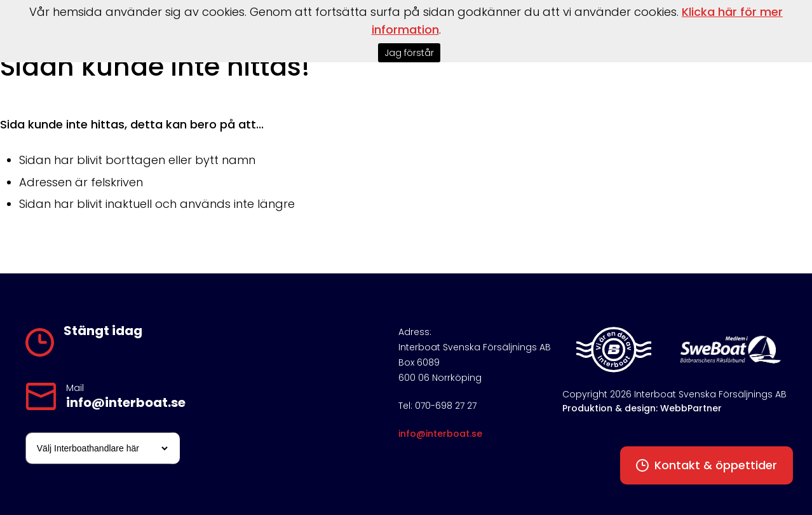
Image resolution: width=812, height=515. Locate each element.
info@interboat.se (126, 402)
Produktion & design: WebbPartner (642, 408)
